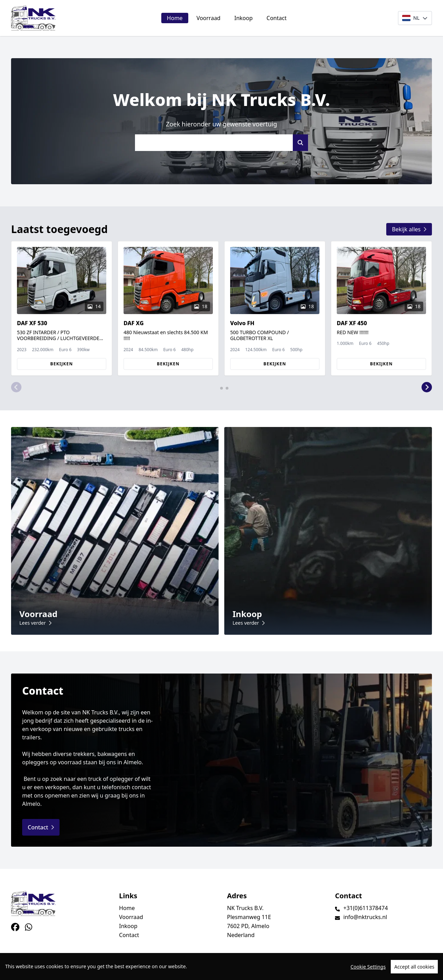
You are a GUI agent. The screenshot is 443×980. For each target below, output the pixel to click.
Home (175, 18)
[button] (16, 387)
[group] (62, 308)
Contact (277, 18)
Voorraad (209, 18)
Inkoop (243, 18)
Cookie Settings (368, 969)
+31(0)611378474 (366, 908)
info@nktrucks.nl (365, 917)
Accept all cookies (414, 969)
